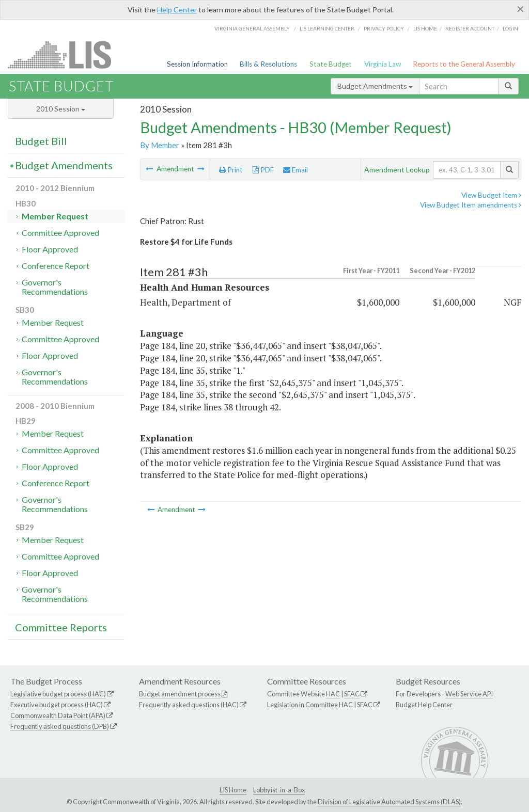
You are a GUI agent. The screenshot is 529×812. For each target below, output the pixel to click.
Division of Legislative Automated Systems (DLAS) (389, 802)
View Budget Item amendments (471, 205)
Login (510, 28)
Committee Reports (61, 627)
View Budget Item (491, 195)
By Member (160, 145)
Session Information (197, 64)
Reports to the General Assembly (464, 64)
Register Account (470, 28)
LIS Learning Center (327, 28)
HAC (333, 694)
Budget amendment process (180, 694)
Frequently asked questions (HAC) (189, 705)
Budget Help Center (424, 705)
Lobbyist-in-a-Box (279, 790)
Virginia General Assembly (252, 28)
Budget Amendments (375, 86)
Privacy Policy (384, 28)
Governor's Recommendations (55, 287)
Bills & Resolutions (268, 64)
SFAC (352, 694)
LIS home (425, 28)
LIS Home (233, 790)
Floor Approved (50, 249)
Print (231, 170)
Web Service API (469, 694)
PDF (263, 170)
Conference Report (56, 266)
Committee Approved (60, 233)
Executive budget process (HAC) (57, 705)
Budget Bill (41, 141)
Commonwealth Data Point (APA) (58, 715)
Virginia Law (383, 64)
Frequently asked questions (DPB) (60, 726)
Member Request (55, 216)
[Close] (520, 9)
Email (295, 170)
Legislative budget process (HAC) (58, 694)
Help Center (177, 10)
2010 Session (61, 109)
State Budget (331, 64)
